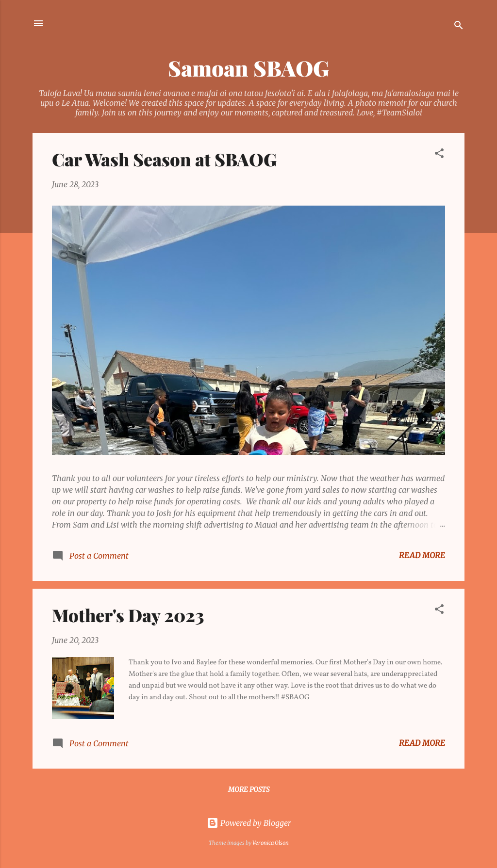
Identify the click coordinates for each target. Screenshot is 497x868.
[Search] (459, 26)
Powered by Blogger (249, 823)
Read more (422, 555)
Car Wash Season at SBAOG (164, 159)
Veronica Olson (271, 843)
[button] (439, 155)
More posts (249, 789)
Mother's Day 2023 (128, 615)
